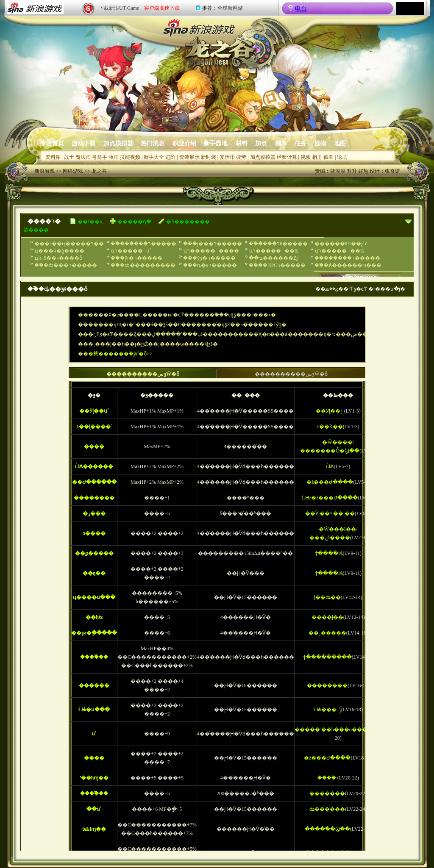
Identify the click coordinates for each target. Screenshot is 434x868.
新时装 (209, 157)
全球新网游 (230, 8)
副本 (281, 143)
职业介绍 (184, 143)
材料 (242, 143)
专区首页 (52, 143)
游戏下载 (83, 143)
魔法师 (83, 157)
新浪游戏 (45, 171)
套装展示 (189, 157)
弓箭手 (100, 157)
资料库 (53, 157)
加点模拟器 (118, 143)
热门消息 (153, 143)
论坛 (342, 157)
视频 (306, 157)
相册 (317, 157)
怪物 (320, 143)
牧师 (114, 157)
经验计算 (287, 157)
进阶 (170, 157)
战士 (69, 157)
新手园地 (216, 143)
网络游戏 (73, 171)
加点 (261, 143)
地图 (340, 143)
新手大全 (154, 157)
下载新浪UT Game (119, 8)
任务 (300, 143)
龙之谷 (99, 171)
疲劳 (241, 157)
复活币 (227, 157)
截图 (328, 157)
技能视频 (130, 157)
